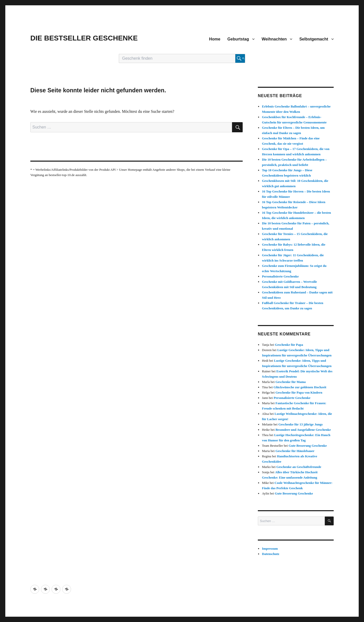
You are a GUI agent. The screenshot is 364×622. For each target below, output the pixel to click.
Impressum (270, 549)
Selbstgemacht (314, 39)
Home (215, 39)
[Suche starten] (240, 58)
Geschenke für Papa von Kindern (299, 392)
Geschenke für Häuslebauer (295, 451)
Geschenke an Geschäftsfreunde (299, 467)
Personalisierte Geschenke (280, 276)
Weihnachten (274, 39)
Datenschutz (271, 554)
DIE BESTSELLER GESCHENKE (84, 38)
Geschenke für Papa (289, 345)
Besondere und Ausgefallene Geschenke (303, 430)
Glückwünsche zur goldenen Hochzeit (300, 387)
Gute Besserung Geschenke (308, 446)
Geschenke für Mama (291, 382)
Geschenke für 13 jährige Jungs (300, 424)
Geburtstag (238, 39)
